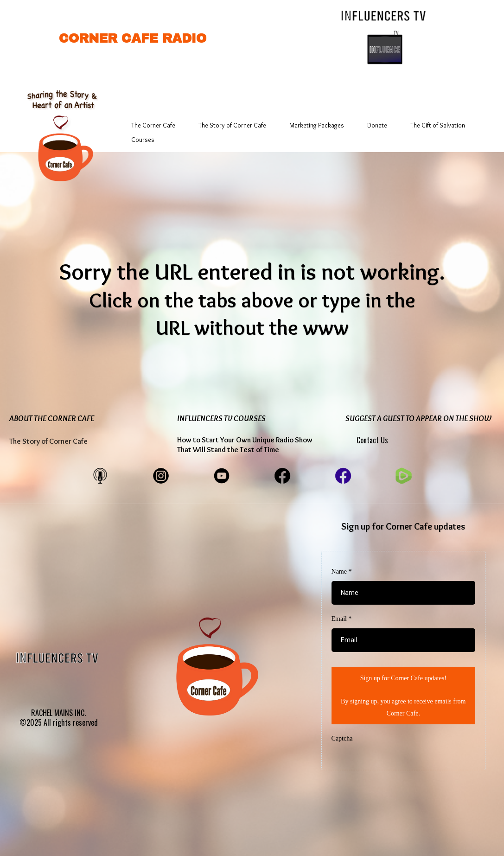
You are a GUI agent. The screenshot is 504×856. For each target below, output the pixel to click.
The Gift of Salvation (438, 125)
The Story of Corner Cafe (232, 125)
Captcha (342, 738)
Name (342, 572)
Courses (143, 140)
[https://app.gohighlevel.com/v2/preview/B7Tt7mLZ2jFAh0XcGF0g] (60, 131)
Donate (377, 125)
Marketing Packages (317, 125)
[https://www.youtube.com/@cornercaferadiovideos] (222, 475)
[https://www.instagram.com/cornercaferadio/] (161, 475)
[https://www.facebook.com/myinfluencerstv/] (343, 475)
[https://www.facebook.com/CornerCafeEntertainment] (282, 475)
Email (342, 619)
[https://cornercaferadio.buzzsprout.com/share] (100, 475)
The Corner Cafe (153, 125)
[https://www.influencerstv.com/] (385, 15)
